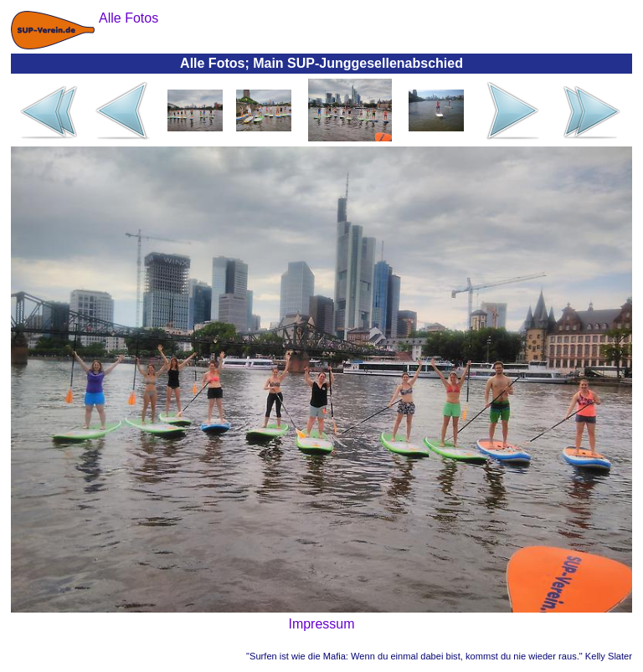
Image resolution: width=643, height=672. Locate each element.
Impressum (321, 624)
